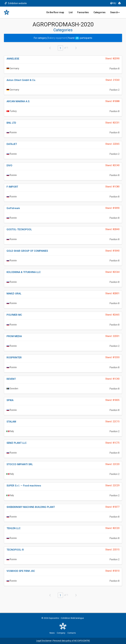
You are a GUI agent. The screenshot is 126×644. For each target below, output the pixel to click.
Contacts (72, 633)
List (71, 12)
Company (61, 633)
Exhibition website (16, 3)
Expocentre (54, 618)
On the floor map (55, 12)
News (52, 633)
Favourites (83, 12)
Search (115, 12)
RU (113, 3)
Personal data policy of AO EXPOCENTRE (71, 641)
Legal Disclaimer (44, 641)
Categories (100, 12)
